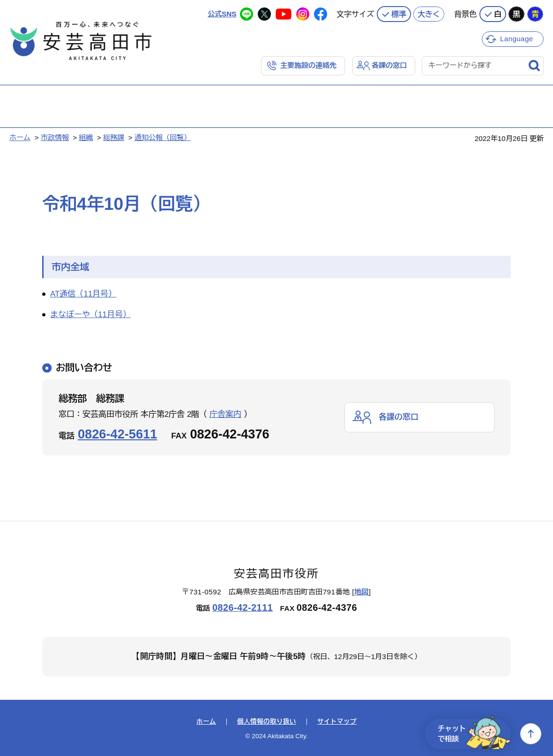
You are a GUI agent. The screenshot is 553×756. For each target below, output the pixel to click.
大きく (429, 14)
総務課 (114, 137)
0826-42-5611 (117, 434)
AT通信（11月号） (83, 294)
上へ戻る (531, 734)
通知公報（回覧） (163, 137)
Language (517, 39)
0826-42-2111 (243, 608)
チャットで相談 (474, 734)
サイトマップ (337, 722)
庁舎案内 (225, 414)
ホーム (20, 137)
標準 (399, 14)
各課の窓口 (389, 65)
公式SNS (222, 14)
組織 (86, 137)
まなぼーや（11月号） (90, 315)
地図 (362, 592)
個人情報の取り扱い (267, 722)
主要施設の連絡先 (308, 65)
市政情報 (55, 137)
